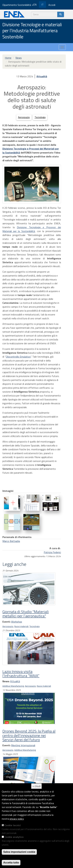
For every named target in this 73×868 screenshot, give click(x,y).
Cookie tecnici (13, 825)
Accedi (52, 5)
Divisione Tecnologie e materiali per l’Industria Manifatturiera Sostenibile (32, 31)
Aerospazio (24, 117)
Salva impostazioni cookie (19, 852)
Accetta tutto (11, 863)
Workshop (17, 622)
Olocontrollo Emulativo (18, 357)
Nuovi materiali (21, 626)
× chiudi (36, 786)
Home (8, 58)
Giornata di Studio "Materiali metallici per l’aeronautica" (26, 614)
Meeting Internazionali (23, 745)
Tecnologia (40, 117)
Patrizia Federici (52, 552)
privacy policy (17, 819)
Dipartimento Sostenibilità (18, 5)
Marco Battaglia (11, 541)
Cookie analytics (14, 837)
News (19, 58)
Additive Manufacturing (13, 686)
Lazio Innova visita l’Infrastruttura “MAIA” (21, 673)
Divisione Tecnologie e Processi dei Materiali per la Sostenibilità (32, 229)
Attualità (42, 76)
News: (6, 681)
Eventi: (6, 622)
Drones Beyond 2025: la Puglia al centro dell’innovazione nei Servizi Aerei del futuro (29, 735)
